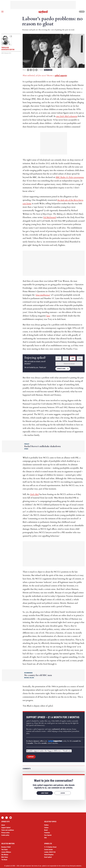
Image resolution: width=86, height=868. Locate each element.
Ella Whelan (5, 855)
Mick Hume (5, 857)
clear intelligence (43, 295)
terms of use (38, 866)
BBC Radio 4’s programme (70, 177)
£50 (80, 358)
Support (31, 757)
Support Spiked (6, 828)
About (3, 825)
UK (51, 70)
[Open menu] (2, 12)
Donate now (61, 369)
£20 (73, 358)
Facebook (3, 818)
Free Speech (48, 835)
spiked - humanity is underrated (43, 12)
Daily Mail (34, 494)
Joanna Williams (6, 852)
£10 (66, 358)
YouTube (11, 818)
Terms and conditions (8, 830)
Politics (47, 70)
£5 (59, 358)
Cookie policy (5, 835)
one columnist (67, 116)
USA (45, 838)
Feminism (47, 833)
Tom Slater (4, 850)
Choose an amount (69, 364)
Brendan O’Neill (6, 847)
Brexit (46, 830)
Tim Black (4, 860)
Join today (45, 793)
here (48, 316)
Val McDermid (50, 217)
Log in (82, 12)
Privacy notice (5, 833)
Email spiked (48, 857)
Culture (46, 828)
